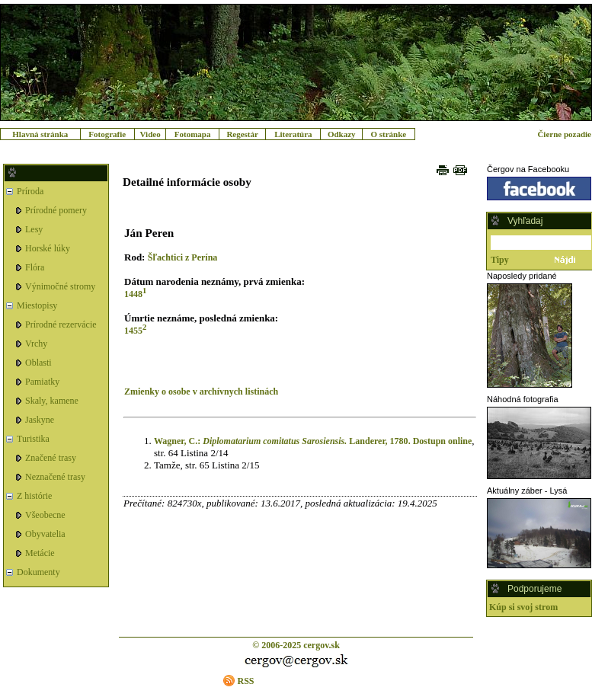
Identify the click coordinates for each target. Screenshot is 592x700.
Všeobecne (45, 515)
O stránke (388, 134)
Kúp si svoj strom (523, 607)
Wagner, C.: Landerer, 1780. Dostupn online (313, 441)
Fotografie (107, 134)
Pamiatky (42, 382)
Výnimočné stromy (60, 286)
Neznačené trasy (55, 477)
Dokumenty (38, 572)
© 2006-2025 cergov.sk (296, 645)
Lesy (34, 229)
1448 (133, 294)
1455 (133, 331)
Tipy (500, 260)
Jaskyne (40, 420)
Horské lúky (48, 248)
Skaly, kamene (52, 401)
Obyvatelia (45, 534)
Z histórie (34, 496)
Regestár (242, 134)
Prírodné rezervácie (61, 324)
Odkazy (342, 134)
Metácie (40, 553)
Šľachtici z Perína (183, 257)
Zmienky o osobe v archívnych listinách (201, 392)
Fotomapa (193, 134)
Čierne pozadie (564, 134)
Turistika (33, 439)
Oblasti (38, 363)
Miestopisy (37, 305)
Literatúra (293, 134)
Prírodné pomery (56, 210)
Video (150, 134)
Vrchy (36, 344)
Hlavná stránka (40, 134)
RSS (245, 681)
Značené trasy (51, 458)
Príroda (30, 191)
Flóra (35, 267)
